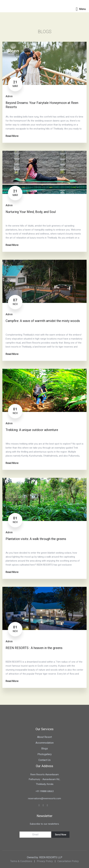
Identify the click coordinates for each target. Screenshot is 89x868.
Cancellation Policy (68, 861)
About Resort (44, 737)
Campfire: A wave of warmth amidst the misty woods (43, 321)
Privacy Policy (45, 861)
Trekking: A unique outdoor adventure (32, 430)
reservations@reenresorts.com (44, 798)
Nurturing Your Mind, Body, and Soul (31, 212)
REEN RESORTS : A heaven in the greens (34, 648)
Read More (12, 136)
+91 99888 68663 (45, 791)
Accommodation (45, 743)
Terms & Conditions (21, 861)
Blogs (45, 749)
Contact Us (44, 760)
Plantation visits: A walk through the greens (36, 539)
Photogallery (45, 754)
